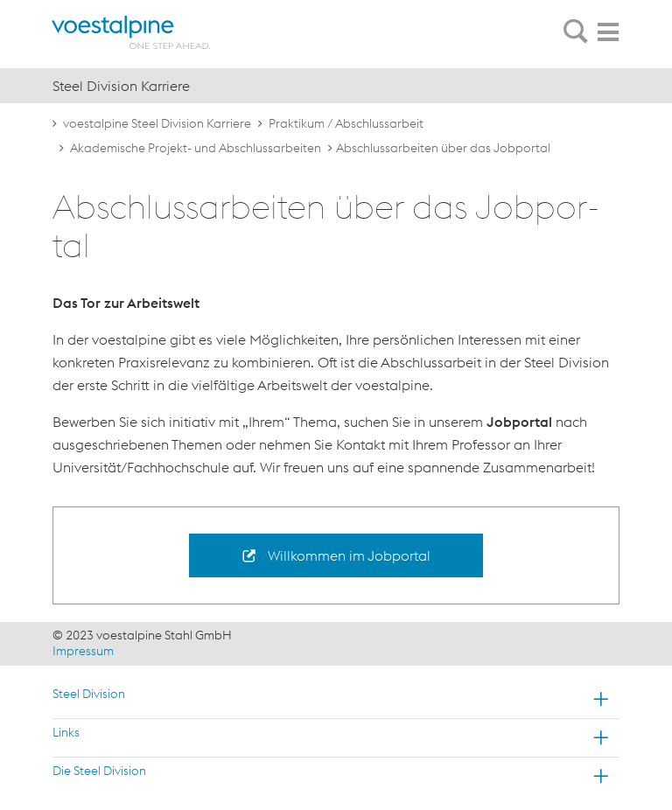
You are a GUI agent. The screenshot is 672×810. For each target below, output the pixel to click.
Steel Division (89, 694)
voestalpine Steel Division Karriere (157, 123)
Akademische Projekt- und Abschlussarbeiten (196, 148)
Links (66, 732)
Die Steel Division (99, 771)
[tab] (576, 32)
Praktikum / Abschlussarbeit (346, 123)
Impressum (83, 651)
